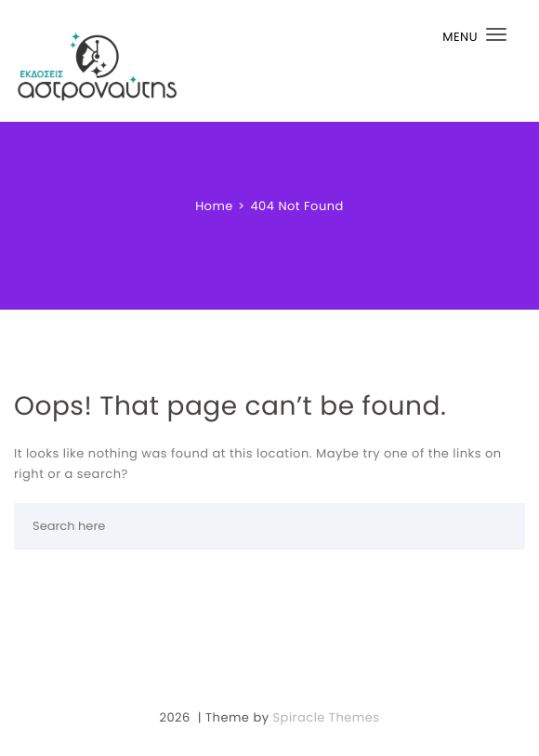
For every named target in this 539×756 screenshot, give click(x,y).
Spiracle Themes (326, 717)
